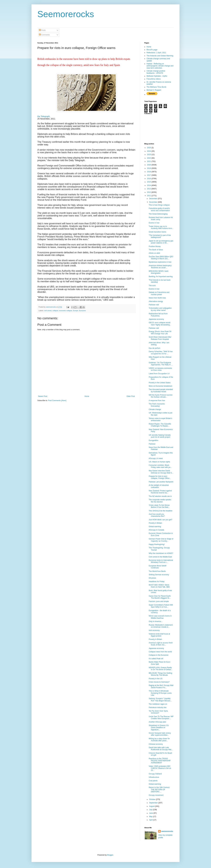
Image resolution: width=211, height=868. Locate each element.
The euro (152, 286)
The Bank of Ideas (156, 250)
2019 (149, 168)
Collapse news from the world (160, 652)
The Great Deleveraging (158, 214)
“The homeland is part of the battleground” (160, 236)
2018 (149, 172)
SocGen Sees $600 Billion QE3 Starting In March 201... (161, 258)
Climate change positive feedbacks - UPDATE (156, 72)
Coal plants (153, 781)
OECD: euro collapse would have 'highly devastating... (160, 324)
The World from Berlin (157, 571)
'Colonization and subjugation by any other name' (160, 309)
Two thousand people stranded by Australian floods (161, 390)
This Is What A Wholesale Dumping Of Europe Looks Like (160, 693)
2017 (149, 175)
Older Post (131, 396)
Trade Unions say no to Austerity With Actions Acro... (161, 227)
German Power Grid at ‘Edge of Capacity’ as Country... (161, 540)
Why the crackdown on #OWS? (161, 553)
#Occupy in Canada (156, 530)
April (151, 820)
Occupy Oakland (155, 774)
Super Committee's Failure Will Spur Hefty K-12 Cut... (161, 606)
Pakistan (152, 444)
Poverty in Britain (155, 523)
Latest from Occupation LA (159, 374)
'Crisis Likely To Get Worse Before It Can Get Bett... (159, 506)
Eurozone (82, 311)
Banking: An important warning (161, 277)
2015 (149, 182)
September (154, 803)
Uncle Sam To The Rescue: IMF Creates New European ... (161, 718)
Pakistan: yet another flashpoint (161, 482)
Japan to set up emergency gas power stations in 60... (161, 242)
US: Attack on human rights (159, 462)
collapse (55, 311)
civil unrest (48, 311)
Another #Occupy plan (157, 722)
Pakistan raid (154, 305)
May (151, 817)
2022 (149, 158)
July (151, 810)
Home (87, 396)
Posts (42, 30)
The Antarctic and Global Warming (160, 56)
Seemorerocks (66, 14)
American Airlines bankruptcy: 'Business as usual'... (160, 267)
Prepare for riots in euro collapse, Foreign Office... (160, 477)
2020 (149, 165)
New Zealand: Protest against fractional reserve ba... (160, 492)
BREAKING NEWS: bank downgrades (159, 272)
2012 (149, 192)
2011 (149, 196)
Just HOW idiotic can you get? (161, 520)
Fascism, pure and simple (159, 601)
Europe (76, 311)
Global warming (155, 527)
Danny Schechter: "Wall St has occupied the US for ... (161, 353)
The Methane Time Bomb (156, 87)
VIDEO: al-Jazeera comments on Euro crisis (160, 369)
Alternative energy (156, 301)
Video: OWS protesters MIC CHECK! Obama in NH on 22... (160, 768)
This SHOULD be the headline (161, 511)
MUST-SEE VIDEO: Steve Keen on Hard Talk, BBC (159, 586)
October (153, 799)
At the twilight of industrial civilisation (159, 486)
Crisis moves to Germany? (159, 682)
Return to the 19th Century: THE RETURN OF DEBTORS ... (159, 790)
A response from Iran (157, 401)
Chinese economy (156, 744)
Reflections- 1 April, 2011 (156, 53)
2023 (149, 155)
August (152, 806)
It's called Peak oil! (156, 659)
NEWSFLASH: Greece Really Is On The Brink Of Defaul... (161, 669)
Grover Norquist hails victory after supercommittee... (160, 734)
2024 (149, 151)
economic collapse (66, 311)
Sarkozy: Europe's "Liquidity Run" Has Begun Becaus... (160, 700)
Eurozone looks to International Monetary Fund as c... (161, 561)
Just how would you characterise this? (157, 515)
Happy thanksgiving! (157, 544)
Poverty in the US (156, 679)
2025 (149, 148)
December (153, 199)
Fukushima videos (154, 79)
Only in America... (156, 621)
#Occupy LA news (156, 458)
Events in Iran (154, 223)
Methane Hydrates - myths (157, 76)
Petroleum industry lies (158, 707)
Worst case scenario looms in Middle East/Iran (160, 617)
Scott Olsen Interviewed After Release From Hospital (160, 338)
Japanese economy (156, 319)
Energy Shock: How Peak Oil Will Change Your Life (160, 333)
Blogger (110, 855)
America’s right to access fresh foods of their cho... (161, 644)
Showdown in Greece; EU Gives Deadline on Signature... (159, 728)
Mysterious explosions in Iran (160, 262)
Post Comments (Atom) (57, 401)
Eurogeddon (153, 440)
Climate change (155, 409)
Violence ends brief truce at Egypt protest (159, 635)
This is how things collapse (159, 205)
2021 (149, 161)
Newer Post (43, 396)
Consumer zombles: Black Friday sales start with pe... (160, 466)
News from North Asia (157, 298)
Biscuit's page (152, 50)
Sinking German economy (159, 575)
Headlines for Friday (157, 582)
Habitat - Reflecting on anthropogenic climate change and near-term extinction (160, 66)
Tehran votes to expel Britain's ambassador (160, 419)
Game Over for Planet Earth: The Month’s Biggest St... (160, 597)
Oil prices (152, 578)
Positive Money (155, 246)
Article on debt (154, 253)
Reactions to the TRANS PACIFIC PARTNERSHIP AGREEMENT (160, 761)
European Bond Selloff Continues (158, 567)
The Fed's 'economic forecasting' (157, 405)
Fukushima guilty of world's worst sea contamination (159, 209)
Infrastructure (154, 777)
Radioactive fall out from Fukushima (158, 315)
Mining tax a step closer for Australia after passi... (159, 740)
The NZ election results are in (160, 496)
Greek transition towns (157, 232)
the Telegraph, (44, 116)
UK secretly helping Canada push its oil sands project (160, 436)
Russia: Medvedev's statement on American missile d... (161, 626)
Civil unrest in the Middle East (160, 557)
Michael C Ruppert (154, 90)
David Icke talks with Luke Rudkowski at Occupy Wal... (161, 749)
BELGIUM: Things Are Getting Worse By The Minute (160, 674)
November (153, 202)
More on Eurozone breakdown (161, 386)
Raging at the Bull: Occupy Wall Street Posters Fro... (161, 686)
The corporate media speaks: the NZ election (160, 501)
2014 (149, 185)
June (151, 813)
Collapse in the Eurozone (159, 655)
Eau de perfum (155, 348)
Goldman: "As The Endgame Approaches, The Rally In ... (161, 364)
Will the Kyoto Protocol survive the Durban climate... (161, 396)
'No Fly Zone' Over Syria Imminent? (158, 712)
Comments (44, 35)
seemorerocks (167, 831)
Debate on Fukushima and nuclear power (159, 293)
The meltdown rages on (158, 704)
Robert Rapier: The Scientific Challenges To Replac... (160, 425)
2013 (149, 189)
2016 (149, 179)
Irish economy (154, 630)
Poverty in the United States (160, 383)
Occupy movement (156, 795)
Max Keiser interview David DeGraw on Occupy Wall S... (161, 472)
